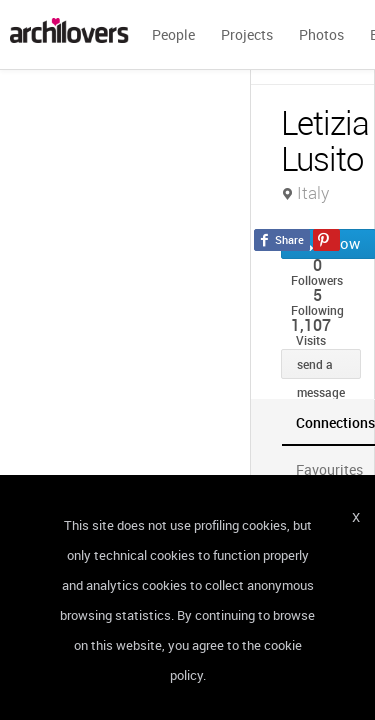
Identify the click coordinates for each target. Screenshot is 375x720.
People (173, 34)
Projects (247, 34)
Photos (321, 34)
